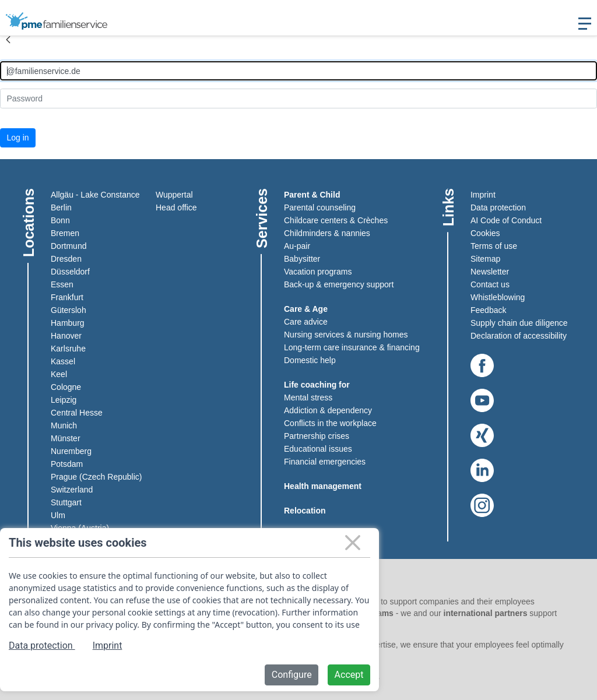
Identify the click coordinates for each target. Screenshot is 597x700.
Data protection (498, 207)
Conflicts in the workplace (330, 423)
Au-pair (297, 246)
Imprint (483, 195)
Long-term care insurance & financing (352, 347)
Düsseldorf (70, 272)
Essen (62, 284)
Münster (66, 438)
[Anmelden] (298, 71)
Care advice (306, 322)
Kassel (63, 361)
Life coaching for (317, 385)
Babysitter (302, 259)
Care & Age (306, 309)
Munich (64, 425)
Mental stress (308, 398)
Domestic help (310, 360)
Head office (176, 207)
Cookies (485, 233)
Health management (323, 486)
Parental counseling (320, 207)
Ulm (58, 515)
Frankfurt (67, 297)
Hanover (66, 336)
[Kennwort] (298, 98)
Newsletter (490, 272)
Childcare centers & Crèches (336, 220)
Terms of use (494, 246)
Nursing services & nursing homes (346, 335)
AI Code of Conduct (506, 220)
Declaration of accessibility (519, 336)
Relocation (305, 511)
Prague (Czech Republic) (96, 477)
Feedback (488, 310)
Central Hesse (77, 413)
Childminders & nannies (327, 233)
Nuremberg (71, 451)
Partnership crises (317, 436)
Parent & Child (312, 195)
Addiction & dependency (328, 410)
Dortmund (69, 246)
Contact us (490, 284)
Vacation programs (318, 272)
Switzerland (72, 490)
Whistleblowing (498, 297)
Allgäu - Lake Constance (95, 195)
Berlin (61, 207)
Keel (59, 374)
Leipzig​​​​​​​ (64, 400)
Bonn (60, 220)
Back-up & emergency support (339, 284)
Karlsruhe (68, 349)
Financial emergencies (325, 462)
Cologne (66, 387)
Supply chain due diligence (519, 323)
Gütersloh (69, 310)
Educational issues (318, 449)
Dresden (66, 259)
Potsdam (67, 464)
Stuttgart (66, 502)
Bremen (65, 233)
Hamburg (68, 323)
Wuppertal (174, 195)
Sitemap (485, 259)
